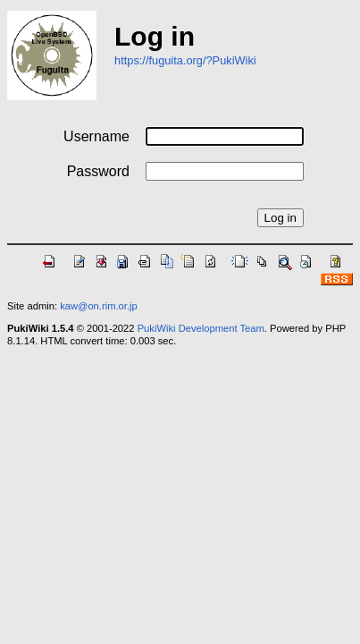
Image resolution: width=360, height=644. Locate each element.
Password (98, 171)
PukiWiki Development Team (201, 328)
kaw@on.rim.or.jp (99, 306)
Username (96, 136)
